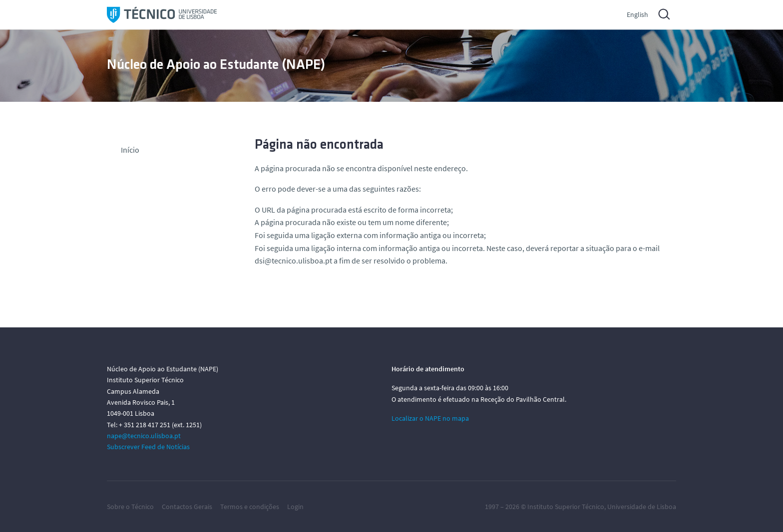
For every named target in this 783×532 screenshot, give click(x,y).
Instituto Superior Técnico (566, 507)
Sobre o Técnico (130, 507)
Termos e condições (250, 507)
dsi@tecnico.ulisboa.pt (293, 261)
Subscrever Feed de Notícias (148, 447)
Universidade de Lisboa (642, 507)
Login (295, 507)
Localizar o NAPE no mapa (430, 418)
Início (130, 150)
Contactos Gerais (187, 507)
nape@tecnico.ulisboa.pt (144, 436)
